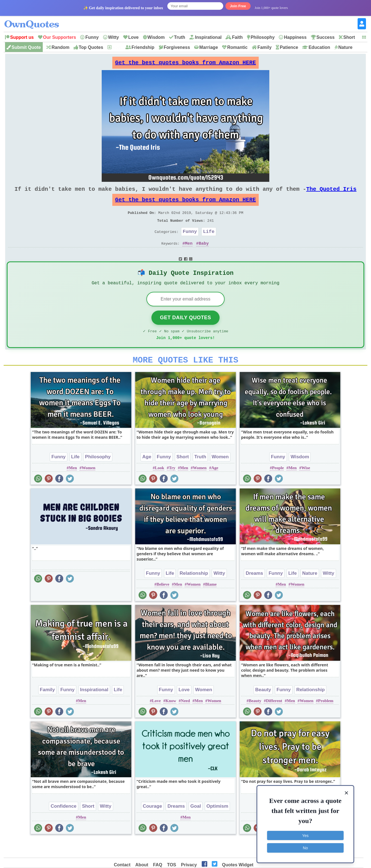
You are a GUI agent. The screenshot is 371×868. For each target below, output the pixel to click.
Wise (306, 485)
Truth (180, 37)
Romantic (237, 47)
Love (133, 37)
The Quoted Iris (331, 193)
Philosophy (263, 37)
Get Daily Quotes (185, 332)
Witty (114, 37)
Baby (204, 254)
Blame (211, 602)
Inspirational (208, 37)
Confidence (64, 823)
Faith (237, 37)
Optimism (217, 823)
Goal (196, 823)
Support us (22, 37)
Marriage (209, 47)
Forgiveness (177, 47)
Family (264, 47)
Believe (163, 602)
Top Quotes (91, 47)
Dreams (254, 591)
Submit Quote (26, 47)
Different (274, 718)
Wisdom (156, 37)
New (117, 47)
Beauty (263, 707)
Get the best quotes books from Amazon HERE (185, 64)
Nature (345, 47)
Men (189, 254)
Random (60, 47)
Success (326, 37)
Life (209, 241)
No (305, 847)
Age (147, 474)
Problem (326, 718)
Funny (92, 37)
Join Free (238, 6)
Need (185, 718)
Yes (305, 835)
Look (159, 485)
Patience (289, 47)
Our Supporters (60, 37)
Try (172, 485)
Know (171, 718)
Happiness (295, 37)
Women (88, 485)
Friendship (143, 47)
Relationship (194, 591)
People (278, 485)
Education (319, 47)
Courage (152, 823)
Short (349, 37)
